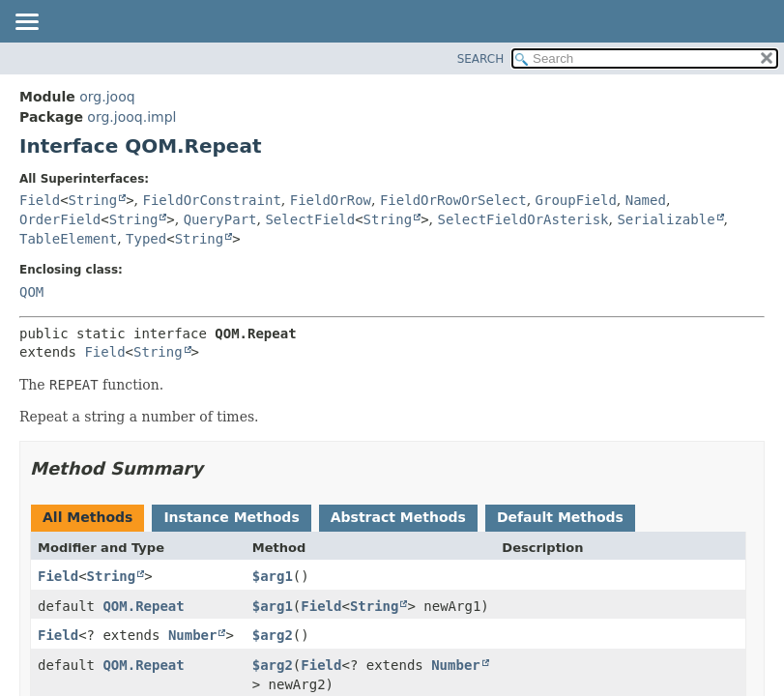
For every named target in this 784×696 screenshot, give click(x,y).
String (93, 200)
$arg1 (273, 576)
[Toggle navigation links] (26, 23)
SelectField (310, 219)
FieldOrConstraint (212, 200)
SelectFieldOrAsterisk (523, 219)
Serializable (666, 219)
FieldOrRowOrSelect (453, 200)
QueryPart (220, 219)
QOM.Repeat (143, 606)
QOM (31, 292)
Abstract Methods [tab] (398, 517)
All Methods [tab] (87, 517)
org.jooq (107, 97)
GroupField (576, 200)
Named (646, 200)
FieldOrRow (331, 200)
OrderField (60, 219)
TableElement (68, 239)
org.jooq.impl (131, 117)
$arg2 (273, 635)
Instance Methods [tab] (231, 517)
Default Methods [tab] (560, 517)
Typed (146, 239)
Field (40, 200)
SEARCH (481, 59)
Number (193, 635)
